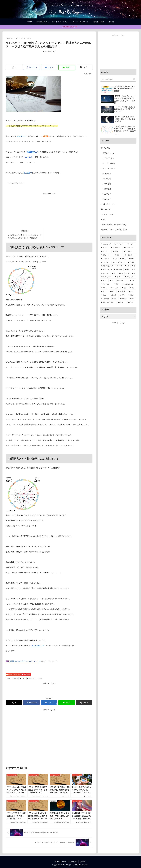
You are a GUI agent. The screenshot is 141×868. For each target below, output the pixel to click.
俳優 (9, 678)
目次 (22, 231)
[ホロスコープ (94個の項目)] (107, 244)
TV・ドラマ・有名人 (13, 674)
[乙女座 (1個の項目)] (105, 295)
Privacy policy (73, 861)
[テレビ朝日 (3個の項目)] (118, 270)
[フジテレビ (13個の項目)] (106, 259)
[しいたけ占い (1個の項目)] (115, 288)
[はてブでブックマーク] (49, 67)
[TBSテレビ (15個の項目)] (130, 251)
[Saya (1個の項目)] (133, 299)
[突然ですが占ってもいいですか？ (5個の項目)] (112, 266)
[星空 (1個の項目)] (113, 281)
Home (57, 861)
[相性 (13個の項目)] (119, 255)
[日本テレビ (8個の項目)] (106, 262)
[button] (84, 67)
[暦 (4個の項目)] (134, 266)
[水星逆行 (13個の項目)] (130, 255)
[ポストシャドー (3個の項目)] (107, 270)
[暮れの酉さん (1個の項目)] (129, 284)
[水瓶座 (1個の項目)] (132, 295)
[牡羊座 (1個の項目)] (121, 303)
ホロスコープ (32, 678)
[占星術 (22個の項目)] (117, 251)
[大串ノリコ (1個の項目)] (107, 284)
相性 (40, 678)
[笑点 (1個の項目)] (132, 292)
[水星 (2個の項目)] (128, 273)
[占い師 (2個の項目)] (119, 277)
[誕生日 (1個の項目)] (104, 281)
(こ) (38, 646)
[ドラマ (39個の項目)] (132, 244)
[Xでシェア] (14, 67)
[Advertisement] (49, 58)
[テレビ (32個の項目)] (106, 251)
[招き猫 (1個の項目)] (131, 303)
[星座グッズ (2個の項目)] (130, 277)
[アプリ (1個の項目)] (104, 288)
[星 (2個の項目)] (134, 273)
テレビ (22, 678)
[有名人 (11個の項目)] (123, 259)
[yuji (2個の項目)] (133, 270)
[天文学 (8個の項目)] (132, 259)
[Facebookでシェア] (32, 67)
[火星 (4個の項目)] (127, 266)
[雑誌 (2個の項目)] (127, 270)
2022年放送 (26, 674)
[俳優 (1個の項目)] (115, 299)
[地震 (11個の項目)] (115, 259)
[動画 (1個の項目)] (133, 281)
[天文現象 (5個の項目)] (131, 262)
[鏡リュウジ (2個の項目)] (105, 273)
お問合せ (83, 861)
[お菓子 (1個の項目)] (125, 288)
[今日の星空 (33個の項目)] (116, 248)
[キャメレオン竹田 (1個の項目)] (108, 303)
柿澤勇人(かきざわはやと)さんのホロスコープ (26, 235)
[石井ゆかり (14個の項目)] (107, 255)
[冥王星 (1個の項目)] (114, 295)
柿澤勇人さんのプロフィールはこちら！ (25, 661)
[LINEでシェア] (67, 67)
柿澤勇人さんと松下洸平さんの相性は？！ (24, 238)
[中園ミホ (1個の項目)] (124, 299)
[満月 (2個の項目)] (121, 273)
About (64, 861)
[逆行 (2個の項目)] (114, 273)
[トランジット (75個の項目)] (120, 244)
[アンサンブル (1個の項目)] (123, 281)
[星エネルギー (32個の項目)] (130, 248)
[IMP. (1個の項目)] (113, 292)
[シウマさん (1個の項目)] (106, 299)
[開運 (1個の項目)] (123, 295)
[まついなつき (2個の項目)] (107, 277)
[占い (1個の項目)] (104, 292)
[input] (118, 79)
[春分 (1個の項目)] (133, 288)
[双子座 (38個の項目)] (105, 248)
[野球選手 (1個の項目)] (122, 292)
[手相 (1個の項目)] (118, 284)
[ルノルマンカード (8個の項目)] (119, 262)
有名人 (15, 678)
